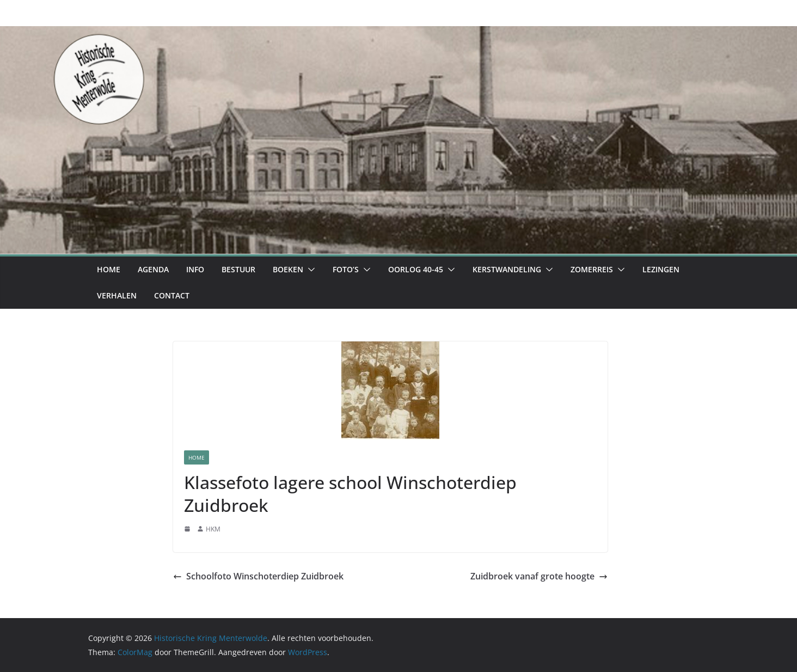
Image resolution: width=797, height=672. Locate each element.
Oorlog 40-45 (416, 269)
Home (109, 269)
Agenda (153, 269)
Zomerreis (592, 269)
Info (195, 269)
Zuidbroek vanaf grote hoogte (539, 576)
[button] (309, 270)
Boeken (288, 269)
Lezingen (661, 269)
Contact (172, 295)
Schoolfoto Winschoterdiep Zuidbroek (258, 576)
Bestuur (238, 269)
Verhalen (117, 295)
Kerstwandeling (507, 269)
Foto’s (346, 269)
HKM (213, 529)
